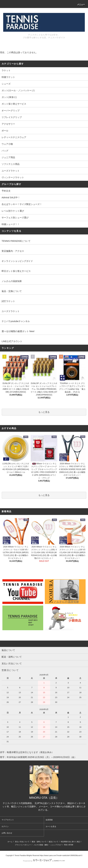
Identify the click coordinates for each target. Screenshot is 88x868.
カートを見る (51, 826)
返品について (53, 842)
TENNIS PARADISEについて (16, 241)
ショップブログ (56, 845)
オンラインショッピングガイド (17, 261)
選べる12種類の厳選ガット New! (18, 331)
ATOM (71, 845)
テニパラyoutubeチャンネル (16, 321)
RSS (66, 845)
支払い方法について (22, 842)
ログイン (5, 826)
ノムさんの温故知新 (12, 281)
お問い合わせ (7, 833)
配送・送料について (39, 842)
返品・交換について (12, 291)
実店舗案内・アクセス (13, 251)
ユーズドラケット (11, 311)
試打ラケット (8, 301)
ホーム (10, 842)
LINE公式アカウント (12, 341)
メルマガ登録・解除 (41, 845)
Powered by (44, 861)
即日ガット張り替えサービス (16, 271)
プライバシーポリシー (23, 845)
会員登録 (49, 820)
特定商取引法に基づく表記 (70, 842)
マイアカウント (8, 820)
